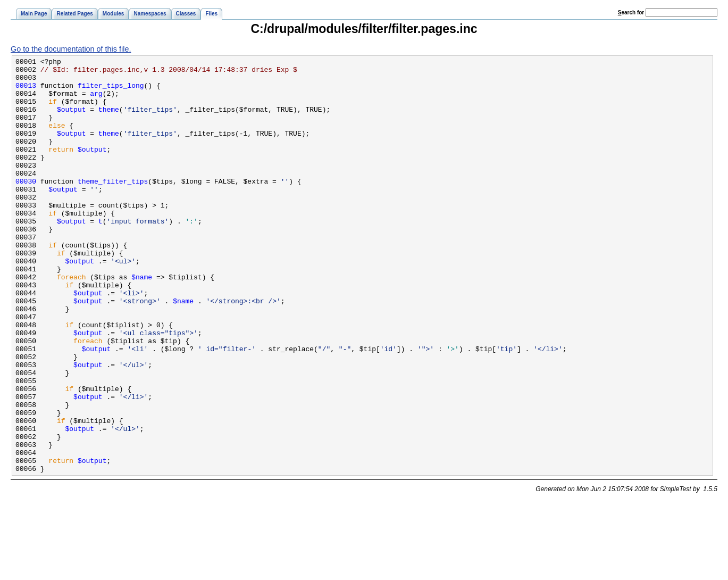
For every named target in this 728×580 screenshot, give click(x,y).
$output (72, 120)
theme (109, 120)
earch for (631, 13)
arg (96, 101)
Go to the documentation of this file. (71, 49)
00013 (26, 92)
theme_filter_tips (113, 206)
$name (142, 321)
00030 (26, 206)
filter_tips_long (111, 92)
